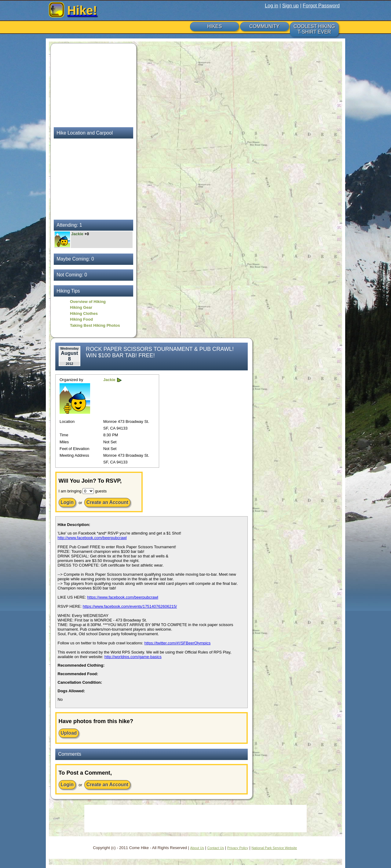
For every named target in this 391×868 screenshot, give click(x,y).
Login (67, 502)
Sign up (291, 6)
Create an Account (107, 502)
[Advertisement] (92, 85)
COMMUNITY (264, 26)
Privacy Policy (238, 848)
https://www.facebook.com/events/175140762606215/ (130, 606)
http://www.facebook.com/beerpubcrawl (92, 538)
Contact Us (216, 848)
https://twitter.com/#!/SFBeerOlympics (177, 643)
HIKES (214, 26)
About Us (197, 848)
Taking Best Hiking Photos (95, 325)
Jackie (78, 234)
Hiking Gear (81, 307)
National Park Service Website (274, 848)
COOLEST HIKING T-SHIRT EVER (314, 29)
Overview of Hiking (88, 302)
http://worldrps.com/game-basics (133, 657)
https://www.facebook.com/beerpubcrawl (123, 597)
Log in (272, 6)
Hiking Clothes (84, 313)
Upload (69, 733)
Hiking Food (81, 319)
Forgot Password (321, 6)
